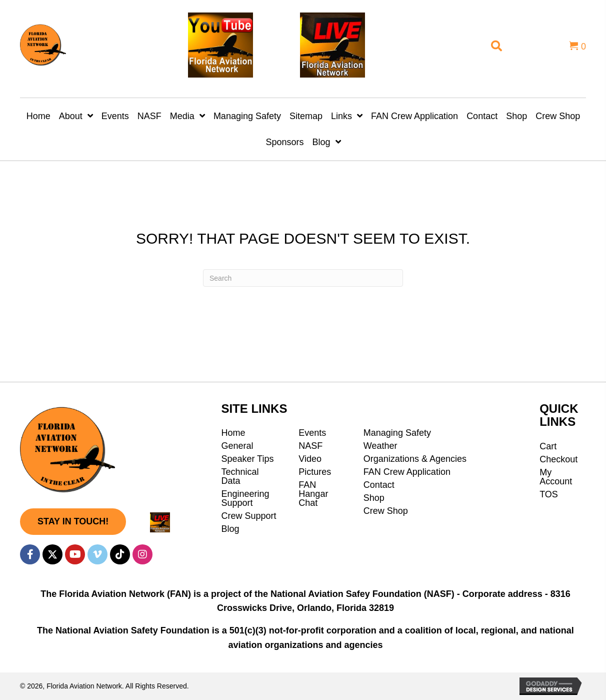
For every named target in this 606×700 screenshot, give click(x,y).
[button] (73, 522)
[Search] (303, 278)
